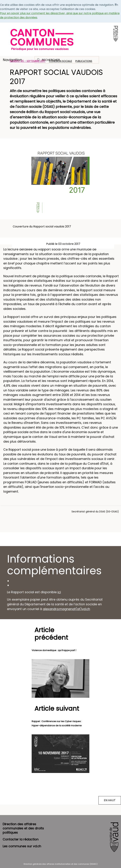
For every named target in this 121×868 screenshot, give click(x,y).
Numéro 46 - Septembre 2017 (28, 61)
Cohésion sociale (60, 61)
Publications (84, 61)
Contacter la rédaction (21, 839)
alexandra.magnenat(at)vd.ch (66, 609)
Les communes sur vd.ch (22, 846)
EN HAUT (110, 800)
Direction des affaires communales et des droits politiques (23, 828)
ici (59, 592)
